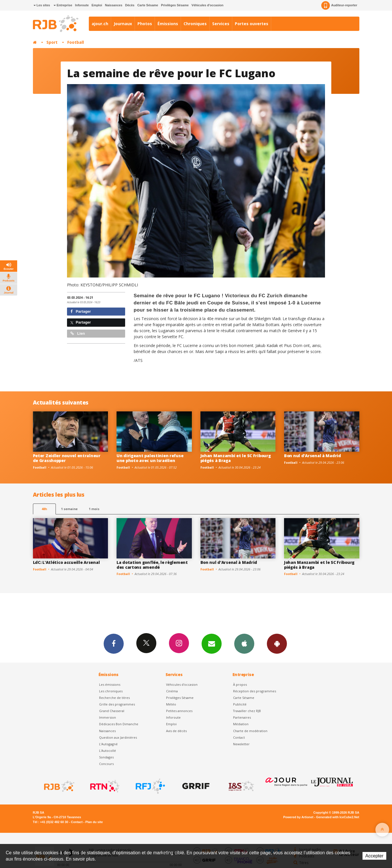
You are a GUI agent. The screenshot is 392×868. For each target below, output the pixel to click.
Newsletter (241, 744)
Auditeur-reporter (339, 5)
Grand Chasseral (112, 711)
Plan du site (94, 822)
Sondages (106, 757)
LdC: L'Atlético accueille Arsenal (66, 562)
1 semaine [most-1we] (69, 509)
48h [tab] (44, 509)
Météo (171, 704)
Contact (239, 737)
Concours (106, 764)
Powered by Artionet (298, 817)
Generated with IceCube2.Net (338, 817)
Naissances (114, 5)
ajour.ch (100, 24)
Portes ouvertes (252, 24)
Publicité (240, 704)
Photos (145, 24)
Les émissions (110, 684)
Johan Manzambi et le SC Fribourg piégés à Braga (236, 458)
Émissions (168, 24)
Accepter (374, 856)
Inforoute (82, 5)
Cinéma (172, 691)
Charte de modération (250, 731)
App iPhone (244, 643)
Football (76, 42)
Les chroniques (111, 691)
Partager (81, 311)
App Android (277, 643)
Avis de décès (176, 731)
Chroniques (195, 24)
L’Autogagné (108, 744)
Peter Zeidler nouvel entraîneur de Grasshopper (67, 458)
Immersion (108, 717)
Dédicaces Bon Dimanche (119, 724)
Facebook (114, 643)
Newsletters (212, 643)
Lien (78, 333)
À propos (240, 684)
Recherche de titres (114, 698)
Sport (52, 42)
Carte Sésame (148, 5)
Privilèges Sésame (175, 5)
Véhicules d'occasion (207, 5)
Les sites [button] (42, 5)
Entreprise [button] (63, 5)
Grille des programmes (117, 704)
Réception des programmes (255, 691)
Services (221, 24)
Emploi (97, 5)
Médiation (241, 724)
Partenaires (242, 717)
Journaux (123, 24)
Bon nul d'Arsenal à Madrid (313, 456)
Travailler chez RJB (247, 711)
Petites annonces (179, 711)
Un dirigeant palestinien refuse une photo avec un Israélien (150, 458)
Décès (130, 5)
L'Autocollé (108, 751)
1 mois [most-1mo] (94, 509)
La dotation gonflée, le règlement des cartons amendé (152, 565)
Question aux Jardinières (118, 737)
